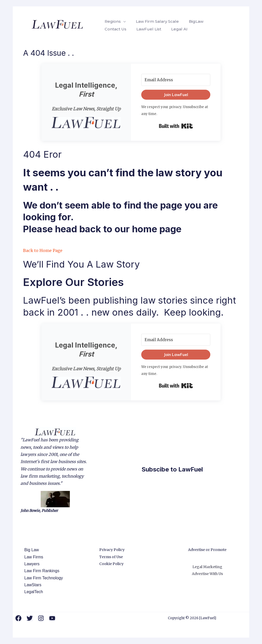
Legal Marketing (207, 567)
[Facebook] (18, 618)
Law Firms (32, 557)
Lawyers (31, 564)
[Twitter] (30, 618)
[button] (86, 124)
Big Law (30, 550)
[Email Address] (176, 80)
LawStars (32, 585)
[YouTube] (52, 618)
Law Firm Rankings (41, 571)
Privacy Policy (112, 550)
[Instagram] (41, 618)
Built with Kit (176, 126)
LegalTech (32, 592)
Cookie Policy (111, 564)
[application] (123, 21)
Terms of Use (111, 557)
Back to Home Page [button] (43, 250)
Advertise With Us (207, 574)
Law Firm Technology (42, 578)
